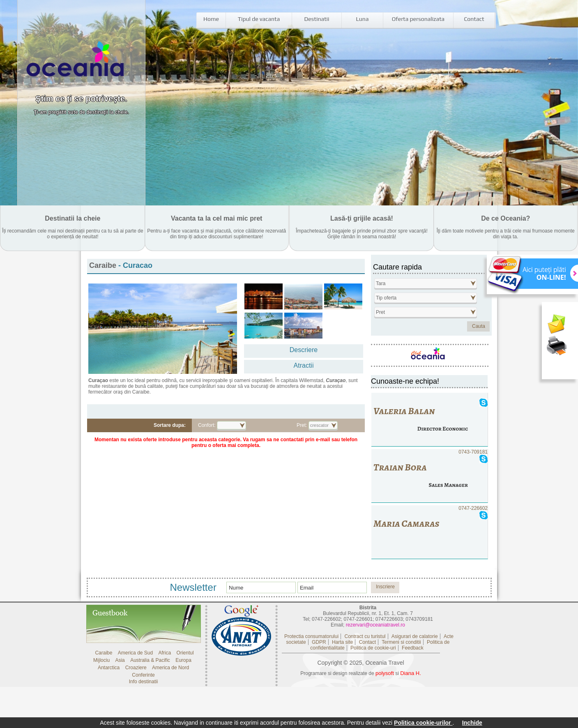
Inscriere (385, 587)
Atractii (304, 365)
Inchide (472, 723)
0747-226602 (429, 532)
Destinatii (317, 19)
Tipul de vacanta (259, 19)
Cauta (479, 326)
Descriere (304, 350)
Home (211, 19)
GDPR (319, 642)
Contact (474, 19)
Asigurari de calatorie (415, 636)
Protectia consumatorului (311, 636)
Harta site (342, 642)
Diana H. (411, 673)
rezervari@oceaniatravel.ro (375, 625)
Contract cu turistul (365, 636)
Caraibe (104, 265)
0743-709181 (429, 476)
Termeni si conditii (401, 642)
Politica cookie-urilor (423, 723)
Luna (363, 19)
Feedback (413, 648)
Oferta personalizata (418, 19)
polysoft (385, 673)
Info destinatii (144, 682)
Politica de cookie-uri (373, 648)
